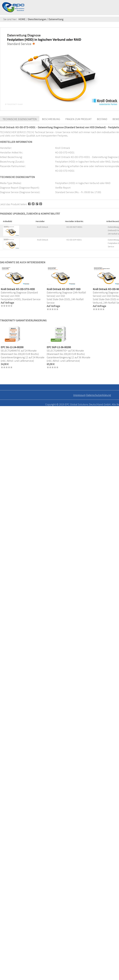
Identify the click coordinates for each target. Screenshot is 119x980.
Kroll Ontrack (43, 227)
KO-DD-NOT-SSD (71, 289)
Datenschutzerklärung (99, 395)
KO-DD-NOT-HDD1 (74, 227)
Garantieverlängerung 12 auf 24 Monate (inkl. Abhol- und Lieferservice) (23, 359)
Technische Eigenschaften (20, 119)
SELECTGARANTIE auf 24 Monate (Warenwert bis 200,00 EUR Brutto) (20, 352)
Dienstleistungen (37, 19)
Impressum (79, 395)
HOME (22, 19)
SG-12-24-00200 (15, 347)
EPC (3, 347)
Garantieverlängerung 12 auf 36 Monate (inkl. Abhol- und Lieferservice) (68, 359)
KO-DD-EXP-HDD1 (74, 240)
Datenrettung (56, 19)
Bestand (102, 119)
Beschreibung (51, 119)
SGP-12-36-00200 (61, 347)
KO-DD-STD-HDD (25, 289)
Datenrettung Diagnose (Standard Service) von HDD (19, 294)
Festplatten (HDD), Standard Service (21, 299)
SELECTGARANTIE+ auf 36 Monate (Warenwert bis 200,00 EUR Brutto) (66, 352)
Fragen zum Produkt (78, 119)
